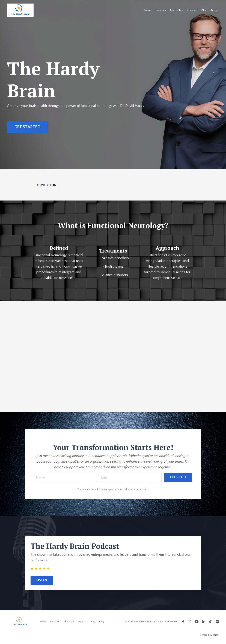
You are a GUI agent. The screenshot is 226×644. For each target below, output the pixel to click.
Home (147, 10)
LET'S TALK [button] (178, 477)
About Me (176, 10)
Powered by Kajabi (209, 635)
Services (160, 10)
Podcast (192, 10)
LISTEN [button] (42, 580)
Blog (204, 10)
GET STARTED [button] (27, 127)
